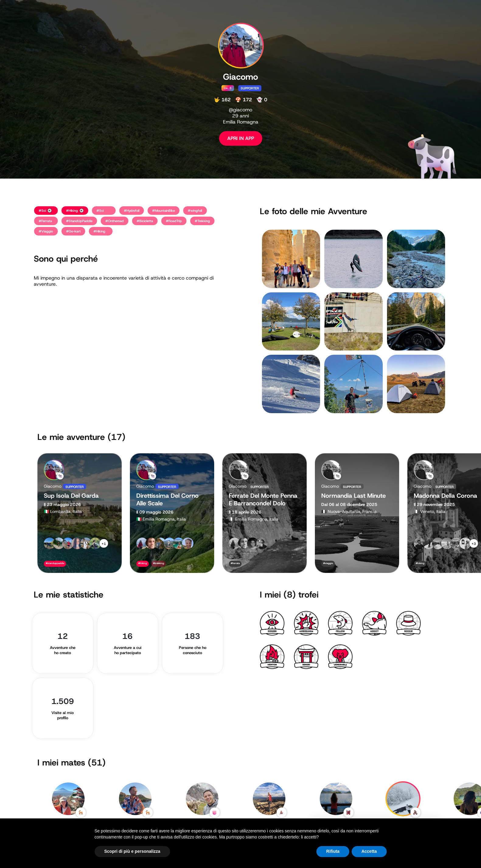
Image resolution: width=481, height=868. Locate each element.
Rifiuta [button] (333, 851)
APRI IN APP (241, 138)
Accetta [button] (369, 851)
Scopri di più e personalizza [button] (132, 851)
